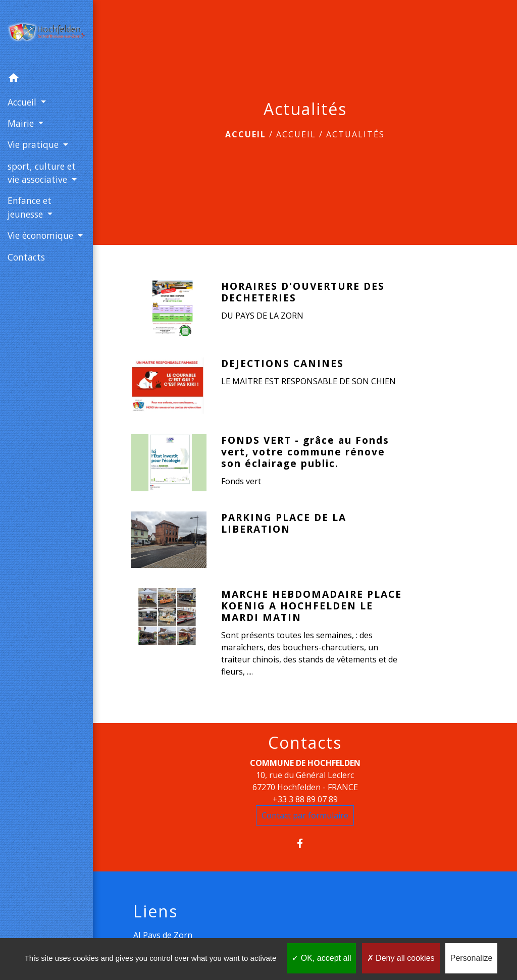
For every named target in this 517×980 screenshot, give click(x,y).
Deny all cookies (401, 958)
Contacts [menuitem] (26, 257)
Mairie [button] (22, 123)
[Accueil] (46, 34)
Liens (156, 911)
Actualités (355, 134)
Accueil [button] (23, 102)
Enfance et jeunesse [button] (30, 207)
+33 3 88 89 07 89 (305, 799)
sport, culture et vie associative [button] (42, 173)
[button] (46, 79)
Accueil (246, 134)
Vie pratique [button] (34, 144)
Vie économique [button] (42, 235)
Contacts (305, 743)
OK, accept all (321, 958)
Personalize (472, 958)
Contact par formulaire (305, 815)
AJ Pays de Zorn (163, 935)
